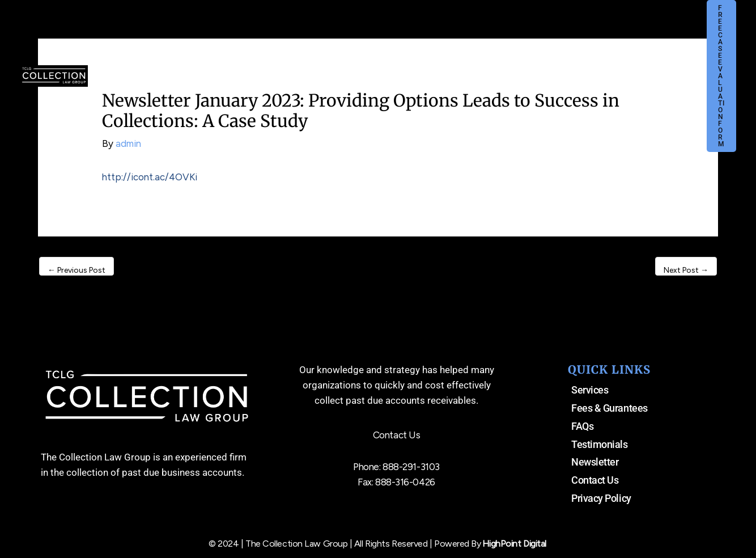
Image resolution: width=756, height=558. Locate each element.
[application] (307, 35)
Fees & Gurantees (610, 408)
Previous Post (77, 270)
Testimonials (600, 444)
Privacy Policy (601, 498)
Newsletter (595, 462)
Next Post (686, 270)
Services (590, 390)
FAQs (582, 426)
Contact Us (595, 480)
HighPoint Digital (514, 544)
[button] (715, 35)
